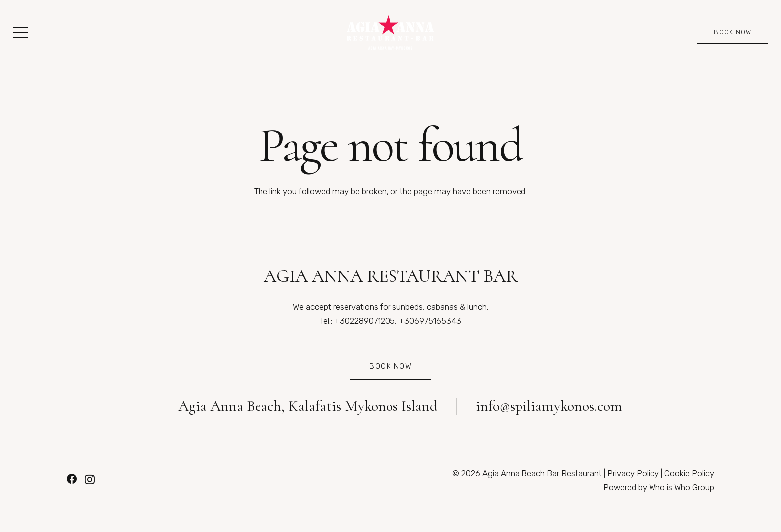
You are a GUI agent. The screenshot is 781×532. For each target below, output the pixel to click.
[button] (20, 32)
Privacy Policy (633, 473)
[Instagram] (90, 480)
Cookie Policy (689, 473)
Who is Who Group (682, 487)
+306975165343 (430, 321)
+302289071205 (365, 321)
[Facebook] (72, 479)
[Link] (390, 33)
